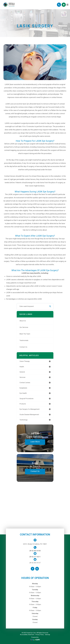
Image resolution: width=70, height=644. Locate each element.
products (23, 404)
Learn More (35, 442)
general (22, 372)
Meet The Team (25, 334)
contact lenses (25, 383)
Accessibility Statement (27, 635)
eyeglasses (23, 388)
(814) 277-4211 (35, 557)
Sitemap (48, 635)
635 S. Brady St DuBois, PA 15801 (35, 544)
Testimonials (24, 340)
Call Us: (59, 5)
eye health (23, 393)
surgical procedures (26, 399)
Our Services (24, 327)
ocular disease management (29, 415)
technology (24, 420)
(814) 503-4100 (35, 551)
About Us (23, 321)
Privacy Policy (40, 635)
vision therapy (25, 361)
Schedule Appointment (64, 5)
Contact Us (23, 347)
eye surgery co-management (30, 409)
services (22, 377)
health (22, 367)
